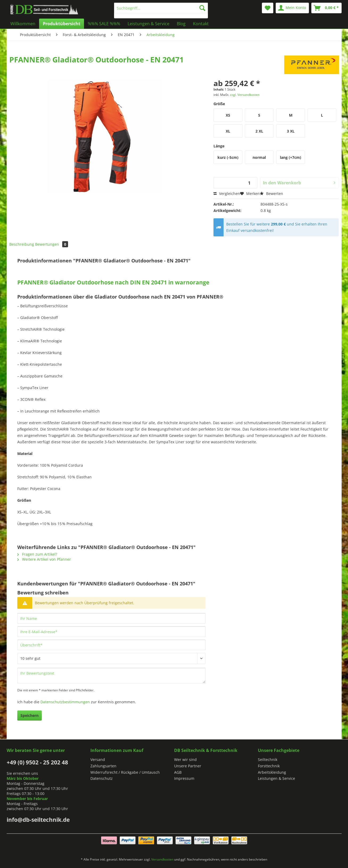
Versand (98, 759)
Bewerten (271, 193)
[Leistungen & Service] (148, 24)
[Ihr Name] (111, 618)
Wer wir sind (185, 759)
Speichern (30, 715)
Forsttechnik (269, 766)
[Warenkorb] (326, 8)
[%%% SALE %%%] (104, 24)
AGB (178, 772)
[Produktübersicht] (62, 24)
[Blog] (181, 24)
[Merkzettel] (268, 8)
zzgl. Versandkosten (245, 95)
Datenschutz (102, 778)
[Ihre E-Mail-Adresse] (111, 632)
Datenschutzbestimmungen (65, 702)
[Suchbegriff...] (161, 8)
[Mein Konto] (292, 8)
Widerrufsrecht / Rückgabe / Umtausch (125, 772)
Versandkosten (162, 859)
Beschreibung (22, 244)
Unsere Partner (188, 766)
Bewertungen (52, 244)
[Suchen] (202, 8)
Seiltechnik (268, 759)
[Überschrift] (111, 645)
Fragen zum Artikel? (37, 554)
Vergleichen (227, 193)
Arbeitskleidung (272, 772)
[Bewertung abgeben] (111, 658)
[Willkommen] (23, 24)
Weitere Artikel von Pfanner (44, 559)
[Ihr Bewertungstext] (111, 676)
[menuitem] (161, 10)
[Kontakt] (201, 24)
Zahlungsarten (103, 766)
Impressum (184, 778)
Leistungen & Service (276, 778)
